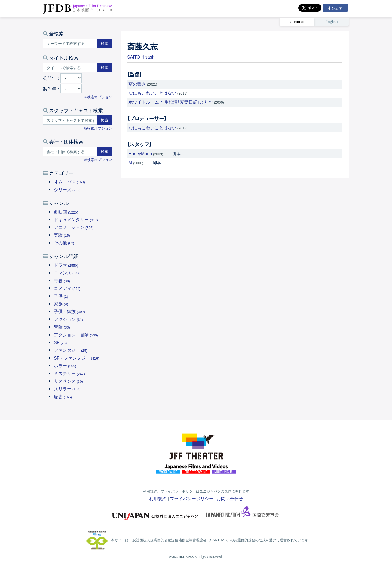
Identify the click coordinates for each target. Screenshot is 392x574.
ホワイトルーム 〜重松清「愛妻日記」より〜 (171, 102)
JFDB (78, 9)
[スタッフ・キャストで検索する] (70, 120)
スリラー (67, 388)
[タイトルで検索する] (70, 67)
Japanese (297, 22)
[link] (314, 22)
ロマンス (67, 272)
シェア (336, 8)
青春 (62, 280)
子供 (61, 296)
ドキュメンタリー (76, 219)
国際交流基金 (242, 514)
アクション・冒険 (76, 335)
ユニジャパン (155, 514)
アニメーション (74, 227)
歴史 (63, 396)
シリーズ (67, 189)
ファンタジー (71, 350)
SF (60, 342)
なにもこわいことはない (152, 93)
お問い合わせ (230, 498)
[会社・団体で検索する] (70, 151)
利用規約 (158, 498)
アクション (68, 319)
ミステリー (69, 373)
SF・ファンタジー (76, 358)
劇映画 (66, 212)
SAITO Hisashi (141, 57)
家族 (61, 303)
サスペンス (68, 381)
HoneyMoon (140, 153)
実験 (62, 235)
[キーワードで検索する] (70, 43)
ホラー (65, 365)
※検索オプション (98, 97)
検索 (105, 43)
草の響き (137, 84)
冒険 (62, 327)
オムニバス (69, 181)
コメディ (67, 288)
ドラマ (66, 265)
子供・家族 (69, 311)
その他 (64, 242)
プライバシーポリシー (192, 498)
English (332, 22)
